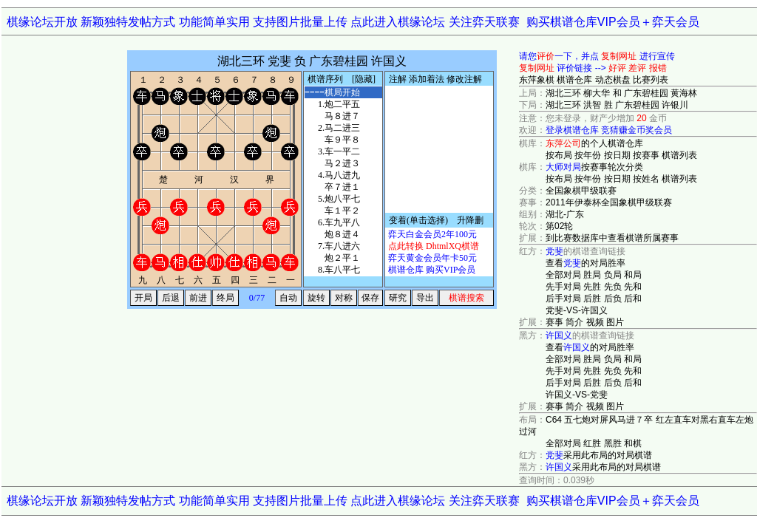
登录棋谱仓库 (572, 130)
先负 (613, 287)
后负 (613, 299)
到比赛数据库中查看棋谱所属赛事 (612, 238)
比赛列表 (651, 80)
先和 (633, 287)
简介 (574, 322)
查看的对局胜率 (585, 263)
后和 (633, 299)
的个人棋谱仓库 (594, 143)
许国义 (559, 335)
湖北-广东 (565, 214)
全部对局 (563, 275)
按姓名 (646, 179)
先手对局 (563, 287)
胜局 (592, 275)
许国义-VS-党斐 (577, 395)
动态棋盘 (613, 80)
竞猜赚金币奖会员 (637, 130)
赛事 (554, 322)
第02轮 (559, 226)
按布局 (559, 155)
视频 (595, 322)
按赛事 (646, 155)
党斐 (554, 251)
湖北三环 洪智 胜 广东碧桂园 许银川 (617, 105)
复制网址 (619, 56)
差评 (637, 68)
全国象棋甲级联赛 (581, 191)
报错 (658, 68)
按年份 (588, 155)
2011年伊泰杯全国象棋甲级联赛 (609, 202)
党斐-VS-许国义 (577, 310)
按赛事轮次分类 (594, 167)
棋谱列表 (679, 155)
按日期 (617, 155)
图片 (615, 322)
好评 (617, 68)
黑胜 (613, 443)
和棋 (633, 443)
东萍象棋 (537, 80)
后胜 (592, 299)
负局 (613, 275)
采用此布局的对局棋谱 (599, 455)
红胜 (592, 443)
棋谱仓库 (574, 80)
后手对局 (563, 299)
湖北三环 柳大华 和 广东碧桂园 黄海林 (621, 93)
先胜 (592, 287)
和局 (633, 275)
